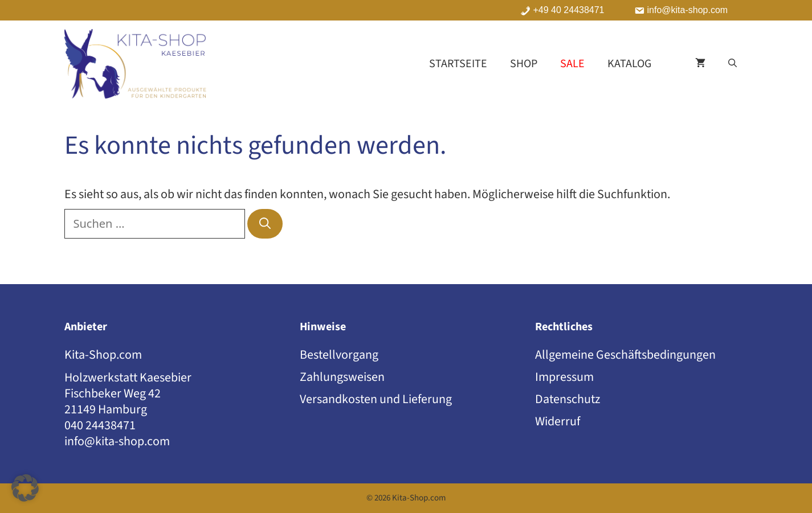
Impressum (564, 377)
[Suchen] (265, 224)
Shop (524, 64)
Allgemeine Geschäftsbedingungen (625, 355)
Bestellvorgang (339, 355)
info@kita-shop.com (688, 10)
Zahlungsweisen (342, 377)
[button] (733, 64)
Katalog (629, 64)
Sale (572, 64)
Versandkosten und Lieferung (376, 399)
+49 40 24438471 (569, 10)
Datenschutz (568, 399)
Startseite (458, 64)
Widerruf (558, 421)
